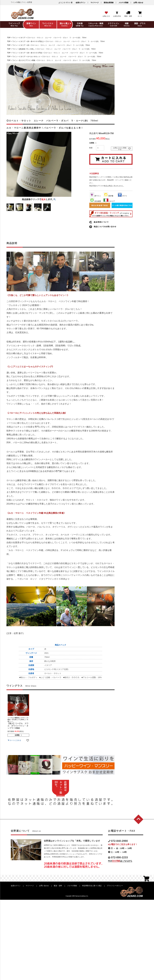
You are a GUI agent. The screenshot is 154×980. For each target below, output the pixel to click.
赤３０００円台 (36, 53)
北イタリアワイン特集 (27, 60)
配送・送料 (58, 886)
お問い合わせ (138, 3)
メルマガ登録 (123, 3)
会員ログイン (81, 3)
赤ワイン (95, 196)
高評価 (108, 196)
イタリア (22, 38)
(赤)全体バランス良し (27, 49)
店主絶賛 (95, 201)
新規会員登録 (109, 3)
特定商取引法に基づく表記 (92, 886)
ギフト (122, 196)
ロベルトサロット (34, 57)
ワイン (15, 38)
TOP (9, 38)
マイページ (95, 3)
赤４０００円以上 (37, 41)
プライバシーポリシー (115, 886)
